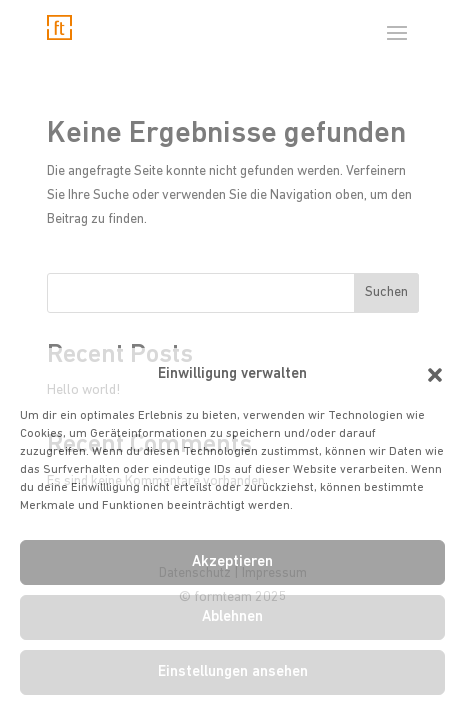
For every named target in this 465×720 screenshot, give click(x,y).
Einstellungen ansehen (233, 672)
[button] (435, 375)
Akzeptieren (232, 562)
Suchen (386, 292)
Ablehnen (232, 617)
